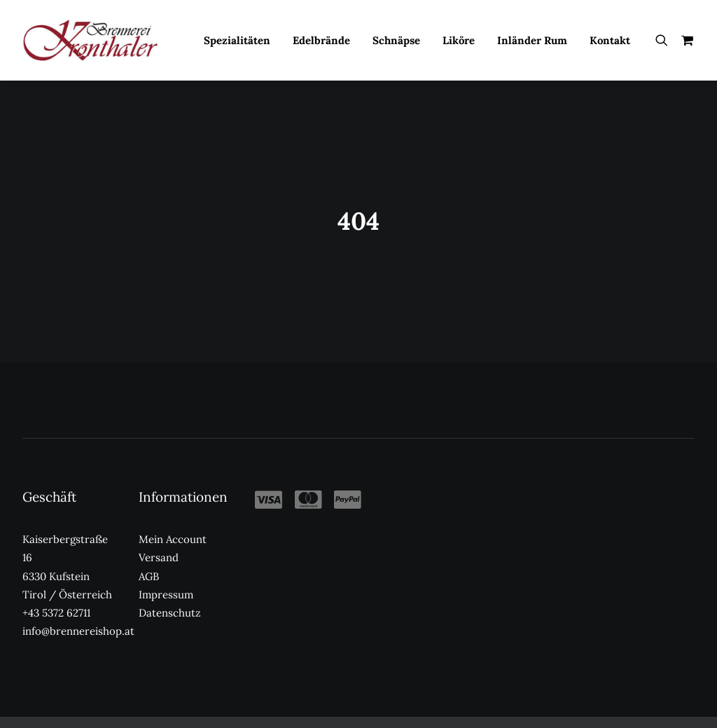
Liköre (459, 40)
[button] (665, 40)
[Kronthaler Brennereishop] (90, 40)
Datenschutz (170, 590)
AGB (149, 553)
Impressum (166, 571)
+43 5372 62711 (56, 590)
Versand (159, 535)
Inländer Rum (532, 40)
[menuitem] (237, 40)
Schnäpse (396, 40)
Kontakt (610, 40)
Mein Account (173, 516)
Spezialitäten (237, 40)
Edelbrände (321, 40)
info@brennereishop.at (78, 609)
